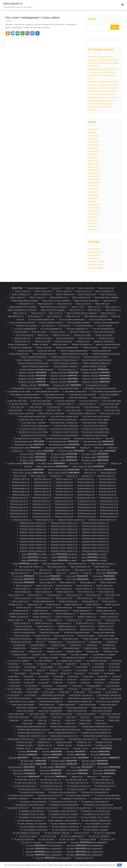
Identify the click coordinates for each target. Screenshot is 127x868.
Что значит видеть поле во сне (105, 786)
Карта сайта (110, 438)
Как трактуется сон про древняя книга (96, 432)
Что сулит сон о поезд (48, 836)
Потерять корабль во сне (88, 613)
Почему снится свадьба (86, 635)
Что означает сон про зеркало (100, 789)
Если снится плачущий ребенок (25, 328)
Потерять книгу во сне (84, 607)
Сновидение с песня (35, 651)
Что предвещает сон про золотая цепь (45, 808)
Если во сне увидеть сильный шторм (22, 322)
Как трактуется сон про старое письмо (88, 438)
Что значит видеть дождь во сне (25, 783)
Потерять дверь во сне (90, 601)
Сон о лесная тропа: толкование (100, 657)
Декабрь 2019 (94, 204)
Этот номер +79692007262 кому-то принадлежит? (85, 852)
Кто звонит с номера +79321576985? (33, 454)
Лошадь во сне (116, 463)
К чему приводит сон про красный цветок (27, 388)
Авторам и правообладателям (37, 288)
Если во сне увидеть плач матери (100, 319)
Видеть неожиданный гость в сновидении (22, 310)
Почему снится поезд (42, 635)
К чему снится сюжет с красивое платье (32, 416)
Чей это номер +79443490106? (24, 773)
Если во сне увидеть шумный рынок (106, 322)
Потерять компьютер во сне (82, 610)
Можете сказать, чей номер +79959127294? (28, 473)
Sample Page (17, 288)
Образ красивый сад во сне (77, 563)
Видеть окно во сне (94, 310)
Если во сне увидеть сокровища (78, 322)
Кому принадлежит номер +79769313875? (99, 444)
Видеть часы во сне (73, 316)
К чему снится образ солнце (110, 404)
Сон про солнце (79, 692)
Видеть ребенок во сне (16, 316)
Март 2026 (93, 139)
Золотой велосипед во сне (67, 369)
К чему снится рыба (15, 410)
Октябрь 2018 (94, 208)
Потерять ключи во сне (44, 607)
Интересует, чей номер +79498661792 (32, 379)
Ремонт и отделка (96, 265)
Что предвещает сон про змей (17, 808)
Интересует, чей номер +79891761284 (96, 382)
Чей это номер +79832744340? (29, 776)
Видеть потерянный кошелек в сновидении (82, 313)
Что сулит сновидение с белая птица (64, 817)
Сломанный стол (36, 648)
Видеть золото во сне (84, 304)
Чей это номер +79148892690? (51, 770)
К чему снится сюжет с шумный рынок (35, 426)
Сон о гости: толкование (58, 654)
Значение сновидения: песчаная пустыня (65, 357)
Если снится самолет (39, 332)
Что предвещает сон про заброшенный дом (64, 805)
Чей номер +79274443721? (76, 751)
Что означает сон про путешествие (21, 795)
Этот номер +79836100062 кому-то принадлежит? (84, 855)
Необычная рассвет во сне (63, 498)
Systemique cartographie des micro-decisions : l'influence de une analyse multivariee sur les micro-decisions (104, 85)
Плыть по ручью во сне (23, 598)
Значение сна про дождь (61, 335)
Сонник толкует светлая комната (61, 714)
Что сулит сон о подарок (28, 836)
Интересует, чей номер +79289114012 (64, 375)
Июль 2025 (93, 154)
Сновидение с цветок (20, 654)
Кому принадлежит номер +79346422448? (99, 441)
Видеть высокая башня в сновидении (25, 300)
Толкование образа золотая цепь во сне (63, 726)
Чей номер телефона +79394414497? (33, 761)
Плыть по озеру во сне (24, 585)
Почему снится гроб (87, 629)
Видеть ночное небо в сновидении (53, 310)
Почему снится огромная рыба (104, 632)
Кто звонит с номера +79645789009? (95, 457)
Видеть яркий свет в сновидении (96, 316)
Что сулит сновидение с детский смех (30, 820)
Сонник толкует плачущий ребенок (50, 711)
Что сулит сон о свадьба (87, 839)
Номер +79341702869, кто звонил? (34, 557)
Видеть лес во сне (78, 307)
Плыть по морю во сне (48, 582)
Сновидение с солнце (111, 651)
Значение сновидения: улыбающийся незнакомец (37, 369)
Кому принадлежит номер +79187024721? (64, 441)
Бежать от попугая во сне (87, 294)
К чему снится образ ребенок (42, 404)
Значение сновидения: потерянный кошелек (62, 360)
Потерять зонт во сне (93, 604)
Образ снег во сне (45, 570)
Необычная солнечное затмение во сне (71, 520)
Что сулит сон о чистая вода (31, 842)
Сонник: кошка (99, 717)
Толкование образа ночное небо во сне (67, 729)
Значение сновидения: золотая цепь (45, 354)
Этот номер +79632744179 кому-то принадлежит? (44, 848)
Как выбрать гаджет (97, 261)
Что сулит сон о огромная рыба (105, 833)
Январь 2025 (93, 167)
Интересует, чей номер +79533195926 (64, 379)
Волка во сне (116, 316)
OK (119, 865)
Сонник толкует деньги (67, 704)
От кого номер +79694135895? (50, 579)
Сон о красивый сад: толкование (74, 657)
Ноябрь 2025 (93, 148)
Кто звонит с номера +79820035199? (95, 460)
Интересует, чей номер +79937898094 (35, 385)
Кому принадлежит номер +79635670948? (64, 444)
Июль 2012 (93, 229)
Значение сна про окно (107, 338)
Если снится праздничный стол (51, 328)
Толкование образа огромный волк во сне (62, 732)
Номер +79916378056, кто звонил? (94, 560)
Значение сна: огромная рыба (21, 347)
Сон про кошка (43, 676)
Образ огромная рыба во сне (80, 566)
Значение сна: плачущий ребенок (67, 347)
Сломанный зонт (112, 642)
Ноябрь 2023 (93, 186)
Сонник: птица (70, 720)
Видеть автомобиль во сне (59, 297)
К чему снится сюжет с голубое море (51, 413)
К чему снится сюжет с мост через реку (96, 416)
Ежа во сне (20, 319)
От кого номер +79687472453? (23, 579)
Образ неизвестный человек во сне (103, 563)
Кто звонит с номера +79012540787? (41, 451)
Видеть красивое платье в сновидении (23, 307)
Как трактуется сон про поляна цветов (28, 438)
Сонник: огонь (28, 720)
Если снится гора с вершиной (27, 325)
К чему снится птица (72, 407)
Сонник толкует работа (16, 714)
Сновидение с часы (39, 654)
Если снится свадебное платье (80, 332)
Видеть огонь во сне (76, 310)
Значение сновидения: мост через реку (75, 354)
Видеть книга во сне (102, 304)
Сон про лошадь (14, 679)
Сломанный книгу (19, 645)
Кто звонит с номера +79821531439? (20, 463)
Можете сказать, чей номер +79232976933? (89, 466)
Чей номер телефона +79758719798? (95, 764)
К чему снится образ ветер (55, 397)
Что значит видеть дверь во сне (76, 779)
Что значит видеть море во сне (103, 783)
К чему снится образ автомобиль (30, 397)
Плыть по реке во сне (106, 592)
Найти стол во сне (20, 476)
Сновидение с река (92, 651)
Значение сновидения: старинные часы (97, 363)
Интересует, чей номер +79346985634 (96, 375)
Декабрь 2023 (94, 182)
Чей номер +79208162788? (52, 751)
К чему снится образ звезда (78, 397)
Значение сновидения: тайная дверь (94, 366)
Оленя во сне (61, 573)
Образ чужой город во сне (105, 570)
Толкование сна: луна (84, 742)
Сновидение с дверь (109, 648)
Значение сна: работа (90, 347)
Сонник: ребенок (85, 720)
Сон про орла (72, 682)
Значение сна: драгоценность (104, 341)
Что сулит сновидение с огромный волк (33, 826)
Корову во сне (85, 447)
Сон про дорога (114, 667)
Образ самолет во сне (102, 566)
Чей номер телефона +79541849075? (95, 761)
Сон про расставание (94, 686)
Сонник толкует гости (47, 704)
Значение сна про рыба (42, 341)
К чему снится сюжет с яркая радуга (66, 426)
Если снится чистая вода (25, 335)
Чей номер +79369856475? (28, 754)
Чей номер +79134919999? (28, 751)
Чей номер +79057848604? (102, 748)
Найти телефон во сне (38, 476)
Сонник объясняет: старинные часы (79, 701)
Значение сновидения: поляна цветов (29, 360)
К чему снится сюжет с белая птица (21, 413)
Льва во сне (28, 466)
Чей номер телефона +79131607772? (45, 758)
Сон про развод (47, 686)
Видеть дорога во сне (26, 304)
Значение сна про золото (104, 335)
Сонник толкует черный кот (86, 714)
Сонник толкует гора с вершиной (108, 701)
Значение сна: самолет (110, 347)
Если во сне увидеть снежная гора (51, 322)
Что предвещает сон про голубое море (33, 801)
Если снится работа (21, 332)
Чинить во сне (92, 776)
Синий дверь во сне (55, 642)
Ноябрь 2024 (93, 173)
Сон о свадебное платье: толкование (69, 660)
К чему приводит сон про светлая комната (24, 394)
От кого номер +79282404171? (50, 576)
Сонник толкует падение (25, 711)
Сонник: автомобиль (40, 717)
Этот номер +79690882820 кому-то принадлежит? (44, 852)
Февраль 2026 (94, 142)
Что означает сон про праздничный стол (95, 792)
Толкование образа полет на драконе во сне (96, 732)
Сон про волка (56, 664)
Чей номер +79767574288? (101, 754)
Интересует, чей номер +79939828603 (67, 385)
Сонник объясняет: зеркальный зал (109, 695)
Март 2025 (93, 161)
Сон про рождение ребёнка (54, 689)
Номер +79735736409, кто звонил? (34, 560)
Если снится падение (105, 325)
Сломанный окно (75, 645)
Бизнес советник (95, 252)
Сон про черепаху (95, 692)
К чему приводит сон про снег (54, 394)
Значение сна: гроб (83, 341)
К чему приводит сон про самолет (75, 391)
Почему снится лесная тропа (49, 632)
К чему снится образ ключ (101, 397)
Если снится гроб (64, 325)
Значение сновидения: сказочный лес (66, 363)
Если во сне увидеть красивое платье (41, 319)
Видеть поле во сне (38, 313)
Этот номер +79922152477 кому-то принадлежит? (53, 858)
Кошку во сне (99, 447)
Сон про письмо (114, 682)
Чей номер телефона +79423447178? (64, 761)
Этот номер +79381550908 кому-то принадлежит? (85, 845)
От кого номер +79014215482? (107, 573)
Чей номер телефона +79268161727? (107, 758)
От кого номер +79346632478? (77, 576)
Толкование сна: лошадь (64, 742)
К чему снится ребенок (92, 407)
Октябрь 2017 (94, 214)
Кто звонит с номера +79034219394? (102, 451)
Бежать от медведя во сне (104, 291)
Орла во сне (87, 573)
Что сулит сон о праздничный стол (72, 836)
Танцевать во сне (85, 723)
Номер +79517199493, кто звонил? (94, 557)
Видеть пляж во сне (20, 313)
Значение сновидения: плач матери (96, 357)
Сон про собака (64, 692)
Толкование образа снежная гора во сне (21, 739)
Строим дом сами (95, 268)
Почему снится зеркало (106, 629)
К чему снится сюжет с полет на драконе (95, 419)
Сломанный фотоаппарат (71, 648)
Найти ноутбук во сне (108, 473)
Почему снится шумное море (21, 642)
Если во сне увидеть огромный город (72, 319)
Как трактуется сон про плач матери (95, 435)
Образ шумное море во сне (42, 573)
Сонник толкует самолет (37, 714)
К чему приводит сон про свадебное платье (106, 391)
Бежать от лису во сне (84, 291)
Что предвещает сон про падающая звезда (95, 811)
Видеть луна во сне (112, 307)
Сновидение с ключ (17, 651)
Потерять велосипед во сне (68, 601)
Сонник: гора (85, 717)
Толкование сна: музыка (104, 742)
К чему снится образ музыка (41, 401)
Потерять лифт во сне (16, 620)
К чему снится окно (17, 407)
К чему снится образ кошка (17, 401)
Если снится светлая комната (105, 332)
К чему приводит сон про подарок (19, 391)
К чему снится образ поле (88, 401)
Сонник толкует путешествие (77, 711)
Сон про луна (44, 679)
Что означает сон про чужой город (45, 798)
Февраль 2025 (94, 164)
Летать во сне (74, 463)
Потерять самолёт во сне (84, 623)
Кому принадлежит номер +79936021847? (60, 447)
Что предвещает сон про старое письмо (96, 814)
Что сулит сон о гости (82, 833)
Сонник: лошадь (114, 717)
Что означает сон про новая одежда (32, 792)
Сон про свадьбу (116, 689)
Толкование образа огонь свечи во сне (98, 729)
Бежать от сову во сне (18, 297)
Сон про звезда (36, 673)
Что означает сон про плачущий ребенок (62, 792)
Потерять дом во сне (109, 601)
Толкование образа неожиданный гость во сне (97, 726)
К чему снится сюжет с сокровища (33, 422)
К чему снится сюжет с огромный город (62, 419)
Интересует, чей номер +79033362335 (33, 372)
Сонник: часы (42, 723)
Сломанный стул (52, 648)
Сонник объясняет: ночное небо (110, 698)
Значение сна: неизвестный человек (108, 344)
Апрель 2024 (93, 179)
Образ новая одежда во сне (57, 566)
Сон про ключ (65, 673)
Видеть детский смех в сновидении (87, 300)
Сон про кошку (58, 676)
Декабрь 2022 (94, 195)
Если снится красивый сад (84, 325)
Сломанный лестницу (58, 645)
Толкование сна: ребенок (104, 745)
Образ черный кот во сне (83, 570)
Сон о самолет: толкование (43, 660)
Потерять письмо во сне (22, 623)
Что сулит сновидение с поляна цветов (34, 830)
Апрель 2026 (93, 136)
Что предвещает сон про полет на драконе (63, 814)
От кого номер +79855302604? (77, 579)
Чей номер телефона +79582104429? (34, 764)
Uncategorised (94, 249)
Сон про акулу (116, 660)
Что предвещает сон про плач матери (32, 814)
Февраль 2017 (94, 226)
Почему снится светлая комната (21, 639)
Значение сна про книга (43, 338)
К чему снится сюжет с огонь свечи (32, 419)
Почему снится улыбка (70, 639)
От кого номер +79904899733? (105, 579)
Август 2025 (93, 151)
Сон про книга (79, 673)
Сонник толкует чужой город (110, 714)
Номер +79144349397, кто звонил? (34, 554)
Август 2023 (93, 189)
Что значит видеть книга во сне (52, 783)
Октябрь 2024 (94, 176)
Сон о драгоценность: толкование (104, 654)
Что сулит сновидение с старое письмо (26, 833)
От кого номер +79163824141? (24, 576)
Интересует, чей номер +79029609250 (95, 369)
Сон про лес (116, 676)
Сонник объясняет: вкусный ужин (53, 695)
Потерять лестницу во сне (110, 613)
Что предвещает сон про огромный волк (62, 811)
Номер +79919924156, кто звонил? (26, 563)
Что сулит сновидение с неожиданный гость (66, 823)
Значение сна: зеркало (40, 344)
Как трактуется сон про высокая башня (95, 429)
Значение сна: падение (43, 347)
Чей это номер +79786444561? (77, 773)
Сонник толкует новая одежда (52, 707)
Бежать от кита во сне (64, 291)
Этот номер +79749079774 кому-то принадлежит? (44, 855)
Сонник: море (14, 720)
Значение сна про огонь (86, 338)
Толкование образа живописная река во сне (30, 726)
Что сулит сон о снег (108, 839)
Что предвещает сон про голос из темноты (106, 798)
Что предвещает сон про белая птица (74, 798)
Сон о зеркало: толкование (26, 657)
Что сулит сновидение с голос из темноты (95, 817)
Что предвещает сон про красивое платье (77, 808)
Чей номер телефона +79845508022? (22, 767)
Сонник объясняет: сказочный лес (51, 701)
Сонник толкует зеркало (87, 704)
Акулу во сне (56, 288)
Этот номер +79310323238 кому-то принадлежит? (44, 845)
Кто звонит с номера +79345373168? (64, 454)
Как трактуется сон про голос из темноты (34, 432)
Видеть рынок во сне (35, 316)
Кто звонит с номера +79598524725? (64, 457)
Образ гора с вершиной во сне (53, 563)
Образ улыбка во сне (63, 570)
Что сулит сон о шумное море (56, 842)
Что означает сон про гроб (76, 789)
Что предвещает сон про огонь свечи (31, 811)
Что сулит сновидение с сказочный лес (65, 830)
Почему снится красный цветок (24, 632)
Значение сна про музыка (65, 338)
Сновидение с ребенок (74, 651)
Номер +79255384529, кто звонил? (64, 554)
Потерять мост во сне (74, 620)
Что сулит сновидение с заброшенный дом (63, 820)
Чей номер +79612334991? (77, 754)
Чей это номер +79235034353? (104, 770)
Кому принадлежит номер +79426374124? (29, 444)
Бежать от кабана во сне (43, 291)
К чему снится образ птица (111, 401)
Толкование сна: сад (42, 748)
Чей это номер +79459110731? (51, 773)
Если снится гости (48, 325)
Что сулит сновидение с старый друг (57, 833)
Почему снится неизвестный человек (77, 632)
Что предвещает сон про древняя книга (95, 801)
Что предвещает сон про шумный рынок (33, 817)
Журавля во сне (43, 335)
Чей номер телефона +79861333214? (53, 767)
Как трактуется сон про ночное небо (34, 435)
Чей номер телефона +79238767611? (76, 758)
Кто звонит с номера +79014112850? (72, 451)
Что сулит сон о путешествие (99, 836)
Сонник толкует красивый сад (26, 707)
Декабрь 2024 (94, 170)
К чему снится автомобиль (109, 394)
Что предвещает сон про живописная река (30, 805)
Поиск (92, 19)
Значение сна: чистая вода (46, 351)
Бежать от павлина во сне (43, 294)
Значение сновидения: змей (101, 351)
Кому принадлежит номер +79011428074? (30, 441)
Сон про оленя (14, 682)
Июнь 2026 (93, 129)
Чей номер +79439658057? (52, 754)
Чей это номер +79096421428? (24, 770)
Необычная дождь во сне (106, 476)
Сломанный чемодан (91, 648)
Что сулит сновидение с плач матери (96, 826)
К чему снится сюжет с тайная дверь (95, 422)
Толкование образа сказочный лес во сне (32, 736)
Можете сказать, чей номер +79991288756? (64, 473)
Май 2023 (92, 192)
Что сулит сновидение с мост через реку (32, 823)
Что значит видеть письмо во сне (78, 786)
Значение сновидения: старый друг (65, 366)
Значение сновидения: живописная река (74, 351)
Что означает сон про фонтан (18, 798)
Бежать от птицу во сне (108, 294)
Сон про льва (58, 679)
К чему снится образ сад (65, 404)
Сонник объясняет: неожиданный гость (49, 698)
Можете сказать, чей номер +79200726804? (52, 466)
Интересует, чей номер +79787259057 (64, 382)
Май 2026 (92, 132)
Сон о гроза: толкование (79, 654)
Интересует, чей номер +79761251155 (32, 382)
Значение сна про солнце (63, 341)
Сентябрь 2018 (94, 211)
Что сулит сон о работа (46, 839)
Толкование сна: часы (61, 748)
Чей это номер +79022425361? (82, 767)
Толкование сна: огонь (45, 745)
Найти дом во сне (90, 473)
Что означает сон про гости (53, 789)
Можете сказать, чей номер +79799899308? (100, 469)
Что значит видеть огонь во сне (51, 786)
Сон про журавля (82, 670)
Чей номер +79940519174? (18, 758)
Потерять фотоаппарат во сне (24, 629)
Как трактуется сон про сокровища (58, 438)
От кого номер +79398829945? (104, 576)
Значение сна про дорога (82, 335)
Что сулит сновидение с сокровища (95, 830)
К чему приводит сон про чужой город (82, 394)
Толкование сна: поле (64, 745)
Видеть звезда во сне (65, 304)
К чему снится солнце (73, 410)
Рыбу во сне (40, 642)
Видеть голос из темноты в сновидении (56, 300)
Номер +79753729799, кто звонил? (64, 560)
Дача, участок (94, 258)
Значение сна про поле (22, 341)
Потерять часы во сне (46, 629)
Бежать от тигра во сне (38, 297)
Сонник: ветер (57, 717)
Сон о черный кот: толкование (96, 660)
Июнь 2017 (93, 217)
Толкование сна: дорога (24, 742)
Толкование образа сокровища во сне (52, 739)
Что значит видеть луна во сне (78, 783)
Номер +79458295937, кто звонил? (64, 557)
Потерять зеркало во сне (73, 604)
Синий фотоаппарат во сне (75, 642)
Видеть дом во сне (110, 300)
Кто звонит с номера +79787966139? (33, 460)
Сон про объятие (100, 679)
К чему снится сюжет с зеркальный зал (82, 413)
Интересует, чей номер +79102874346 (65, 372)
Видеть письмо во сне (113, 310)
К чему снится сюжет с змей (110, 413)
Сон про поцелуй (15, 686)
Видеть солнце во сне (55, 316)
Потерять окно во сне (113, 620)
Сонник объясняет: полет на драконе (22, 701)
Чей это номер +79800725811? (104, 773)
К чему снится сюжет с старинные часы (63, 422)
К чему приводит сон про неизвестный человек (62, 388)
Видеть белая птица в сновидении (107, 297)
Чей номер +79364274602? (100, 751)
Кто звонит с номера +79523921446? (33, 457)
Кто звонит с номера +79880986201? (52, 463)
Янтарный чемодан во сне (84, 858)
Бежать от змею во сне (23, 291)
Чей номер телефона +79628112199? (64, 764)
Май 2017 (92, 220)
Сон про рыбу (73, 689)
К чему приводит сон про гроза (97, 385)
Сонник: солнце (114, 720)
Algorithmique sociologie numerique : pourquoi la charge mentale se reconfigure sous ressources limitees (103, 94)
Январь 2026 (93, 145)
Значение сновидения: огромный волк (34, 357)
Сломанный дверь (95, 642)
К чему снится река (111, 407)
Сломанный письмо (109, 645)
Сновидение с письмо (54, 651)
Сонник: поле (42, 720)
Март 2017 (93, 223)
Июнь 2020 (93, 198)
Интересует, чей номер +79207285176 (32, 375)
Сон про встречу (115, 664)
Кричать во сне (18, 451)
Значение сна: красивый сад (82, 344)
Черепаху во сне (77, 776)
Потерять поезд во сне (64, 623)
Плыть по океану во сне (63, 588)
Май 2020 (92, 201)
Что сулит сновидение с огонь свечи (98, 823)
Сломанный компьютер (38, 645)
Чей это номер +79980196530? (56, 776)
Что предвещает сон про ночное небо (108, 808)
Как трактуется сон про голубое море (65, 432)
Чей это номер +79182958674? (77, 770)
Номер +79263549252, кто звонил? (94, 554)
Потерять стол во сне (87, 626)
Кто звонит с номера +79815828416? (64, 460)
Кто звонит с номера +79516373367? (95, 454)
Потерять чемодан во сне (67, 629)
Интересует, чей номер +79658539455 (96, 379)
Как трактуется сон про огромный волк (64, 435)
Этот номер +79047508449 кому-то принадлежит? (89, 842)
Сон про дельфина (47, 667)
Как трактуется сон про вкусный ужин (33, 429)
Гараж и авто (94, 255)
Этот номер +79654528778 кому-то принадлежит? (84, 848)
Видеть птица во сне (108, 313)
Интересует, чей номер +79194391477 (96, 372)
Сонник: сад (100, 720)
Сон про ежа (28, 670)
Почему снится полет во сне (64, 635)
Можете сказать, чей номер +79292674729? (64, 469)
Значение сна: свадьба (25, 351)
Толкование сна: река (23, 748)
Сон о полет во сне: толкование (18, 660)
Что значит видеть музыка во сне (25, 786)
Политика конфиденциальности (44, 601)
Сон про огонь (115, 679)
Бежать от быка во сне (86, 288)
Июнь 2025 (93, 157)
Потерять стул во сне (106, 626)
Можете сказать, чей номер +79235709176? (28, 469)
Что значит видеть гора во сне (25, 779)
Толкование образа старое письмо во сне (83, 739)
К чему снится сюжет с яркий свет (95, 426)
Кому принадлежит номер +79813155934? (26, 447)
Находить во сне (56, 476)
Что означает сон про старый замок (78, 795)
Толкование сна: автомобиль (111, 739)
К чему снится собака (34, 410)
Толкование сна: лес (44, 742)
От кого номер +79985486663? (24, 582)
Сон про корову (94, 673)
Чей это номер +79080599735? (109, 767)
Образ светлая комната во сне (24, 570)
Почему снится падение (22, 635)
